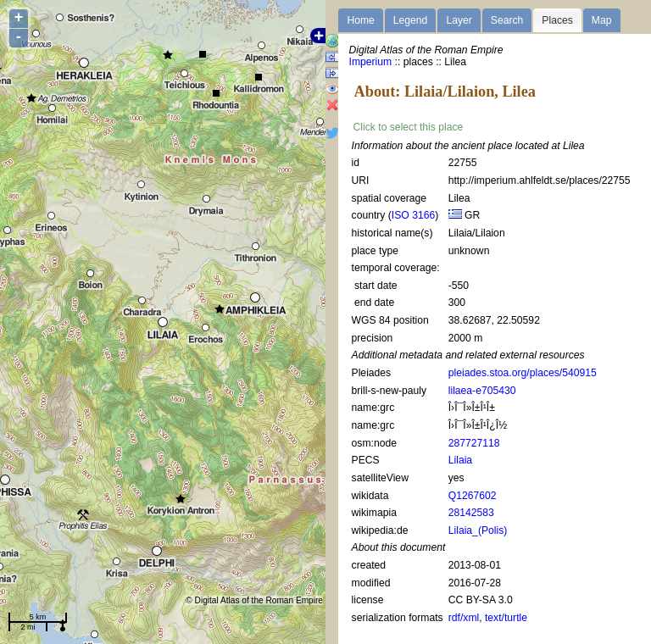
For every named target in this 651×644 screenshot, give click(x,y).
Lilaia (460, 460)
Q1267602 (473, 496)
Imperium (371, 62)
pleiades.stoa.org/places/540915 (523, 373)
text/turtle (506, 618)
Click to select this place (409, 127)
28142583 (471, 513)
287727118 (474, 443)
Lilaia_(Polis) (478, 530)
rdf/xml (464, 618)
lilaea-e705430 (482, 391)
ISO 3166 (413, 215)
